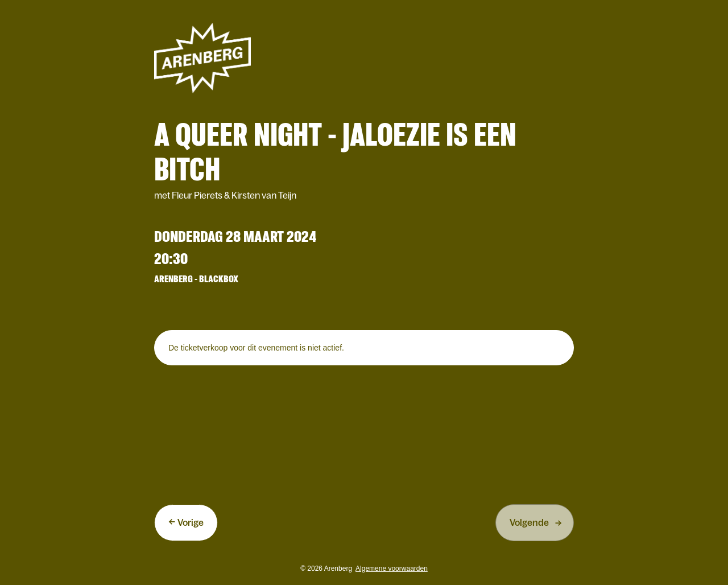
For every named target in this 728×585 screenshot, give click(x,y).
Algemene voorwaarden (392, 568)
